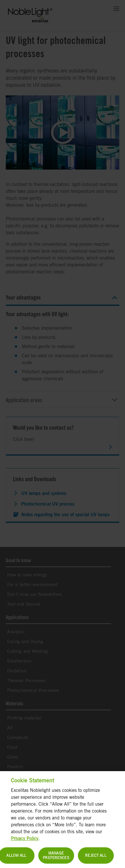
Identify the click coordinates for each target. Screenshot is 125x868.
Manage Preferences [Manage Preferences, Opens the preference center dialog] (56, 858)
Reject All (96, 858)
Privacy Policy (25, 841)
